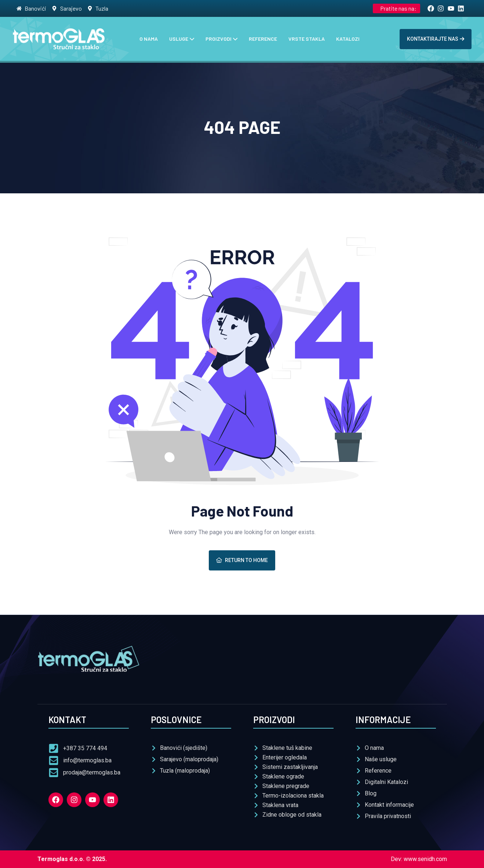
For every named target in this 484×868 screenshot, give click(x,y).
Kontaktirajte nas (436, 39)
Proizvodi (219, 39)
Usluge (179, 39)
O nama (149, 39)
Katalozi (348, 39)
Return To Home (242, 560)
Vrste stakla (307, 39)
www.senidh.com (425, 859)
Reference (263, 39)
